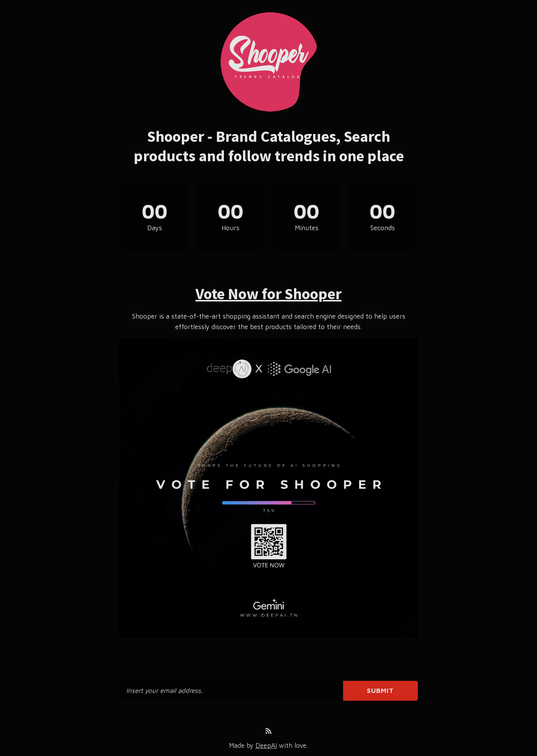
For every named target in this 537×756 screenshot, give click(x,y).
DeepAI (266, 745)
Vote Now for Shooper (268, 294)
